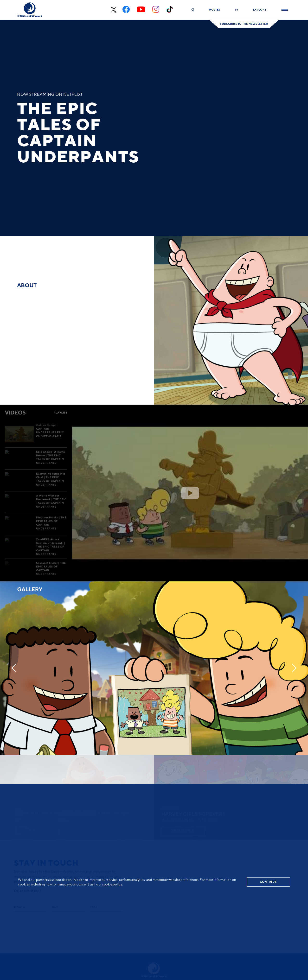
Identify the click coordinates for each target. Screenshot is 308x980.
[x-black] (113, 10)
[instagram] (156, 10)
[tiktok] (170, 10)
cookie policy (112, 884)
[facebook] (126, 10)
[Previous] (14, 668)
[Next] (294, 668)
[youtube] (141, 10)
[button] (193, 10)
